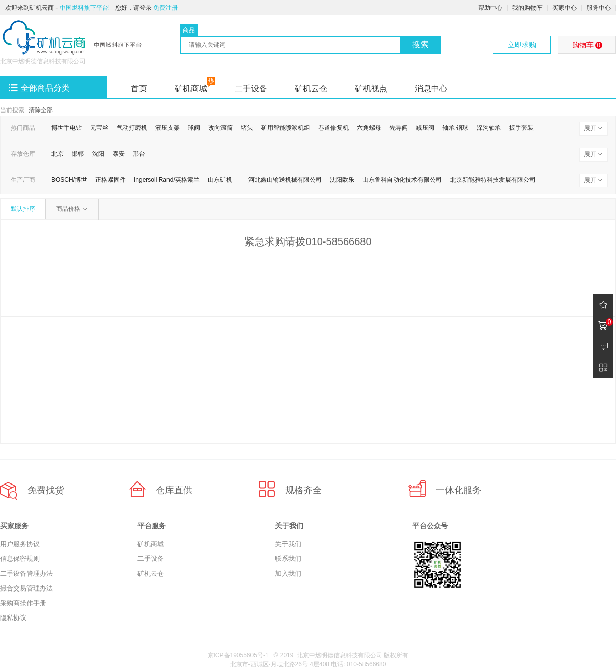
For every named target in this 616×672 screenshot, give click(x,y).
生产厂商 (23, 180)
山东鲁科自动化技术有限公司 (402, 180)
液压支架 (167, 128)
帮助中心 (490, 8)
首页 (139, 88)
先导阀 (399, 128)
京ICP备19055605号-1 (238, 655)
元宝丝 (99, 128)
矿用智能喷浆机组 (286, 128)
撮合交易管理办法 (26, 588)
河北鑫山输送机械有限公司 (285, 180)
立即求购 (522, 45)
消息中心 (431, 88)
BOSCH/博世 (69, 180)
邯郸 (78, 154)
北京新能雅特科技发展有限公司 (493, 180)
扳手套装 (521, 128)
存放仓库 (23, 154)
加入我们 (288, 573)
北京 (58, 154)
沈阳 (98, 154)
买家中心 (565, 8)
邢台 (139, 154)
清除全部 (41, 110)
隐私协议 (13, 618)
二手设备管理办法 (26, 573)
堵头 (247, 128)
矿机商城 (191, 88)
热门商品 (23, 128)
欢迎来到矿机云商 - (58, 8)
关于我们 (288, 544)
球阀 (194, 128)
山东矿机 (220, 180)
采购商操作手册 (23, 603)
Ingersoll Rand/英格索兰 (167, 180)
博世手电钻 (67, 128)
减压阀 (425, 128)
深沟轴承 (489, 128)
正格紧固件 (110, 180)
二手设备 (251, 88)
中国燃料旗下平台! (85, 8)
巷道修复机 (333, 128)
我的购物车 (527, 8)
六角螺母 (369, 128)
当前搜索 (12, 110)
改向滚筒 (220, 128)
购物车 (587, 45)
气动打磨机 (132, 128)
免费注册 (165, 8)
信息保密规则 (20, 559)
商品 (189, 30)
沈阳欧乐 (342, 180)
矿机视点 (371, 88)
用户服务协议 (20, 544)
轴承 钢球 (455, 128)
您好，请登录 (133, 8)
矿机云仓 (311, 88)
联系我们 (288, 559)
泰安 (119, 154)
